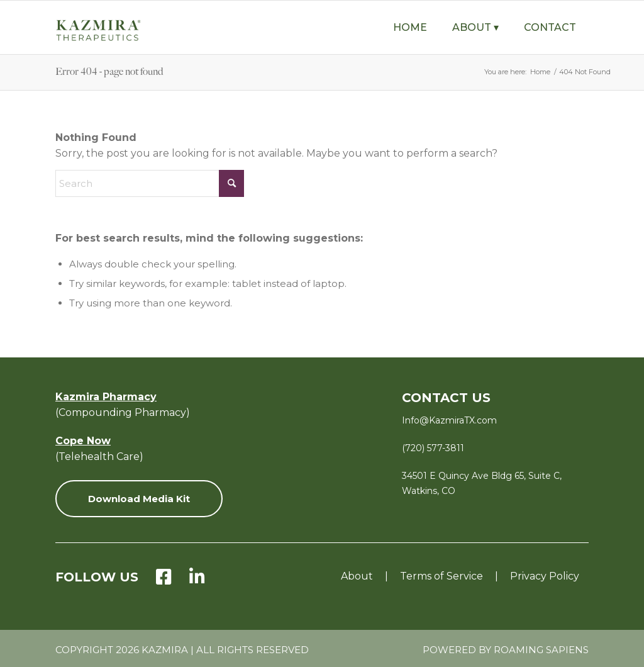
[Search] (150, 183)
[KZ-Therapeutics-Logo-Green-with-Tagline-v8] (118, 33)
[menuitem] (410, 27)
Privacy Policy (545, 576)
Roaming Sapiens (541, 650)
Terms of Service (441, 576)
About (357, 576)
